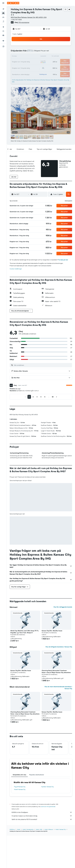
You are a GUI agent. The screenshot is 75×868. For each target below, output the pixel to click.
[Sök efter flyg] (3, 9)
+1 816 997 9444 (16, 20)
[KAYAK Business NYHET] (3, 35)
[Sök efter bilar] (3, 17)
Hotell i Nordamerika (28, 829)
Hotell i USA (39, 829)
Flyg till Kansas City (20, 787)
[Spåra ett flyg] (3, 31)
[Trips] (3, 41)
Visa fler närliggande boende (63, 607)
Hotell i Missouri (49, 829)
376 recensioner (24, 22)
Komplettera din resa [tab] (19, 775)
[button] (3, 3)
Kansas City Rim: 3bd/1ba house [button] (52, 631)
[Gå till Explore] (3, 27)
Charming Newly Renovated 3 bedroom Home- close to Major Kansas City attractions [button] (56, 672)
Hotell (19, 829)
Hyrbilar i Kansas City (48, 787)
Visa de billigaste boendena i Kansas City (59, 647)
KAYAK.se (12, 829)
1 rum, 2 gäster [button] (17, 34)
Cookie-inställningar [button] (16, 269)
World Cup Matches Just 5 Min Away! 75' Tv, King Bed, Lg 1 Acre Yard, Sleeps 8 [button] (25, 632)
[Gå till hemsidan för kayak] (13, 3)
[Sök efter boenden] (3, 13)
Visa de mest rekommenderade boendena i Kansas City (58, 688)
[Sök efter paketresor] (3, 21)
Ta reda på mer (63, 260)
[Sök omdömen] (42, 365)
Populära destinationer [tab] (37, 775)
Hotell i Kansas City (20, 789)
